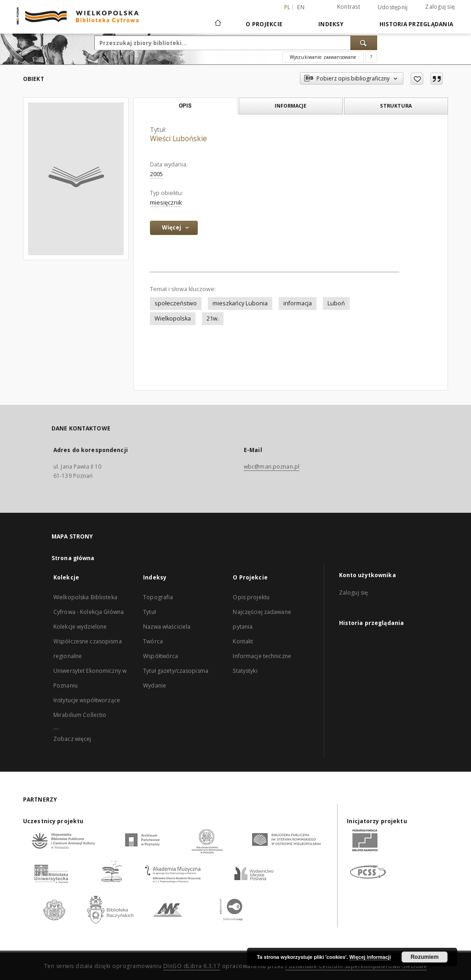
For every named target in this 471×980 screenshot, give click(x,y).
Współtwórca (161, 656)
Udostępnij (393, 7)
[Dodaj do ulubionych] (417, 79)
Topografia (158, 597)
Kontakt (243, 641)
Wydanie (155, 685)
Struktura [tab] (396, 106)
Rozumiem (425, 957)
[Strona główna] (217, 24)
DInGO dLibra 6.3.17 (192, 966)
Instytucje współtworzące (87, 700)
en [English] (301, 7)
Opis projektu (251, 597)
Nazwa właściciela (167, 627)
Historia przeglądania (416, 24)
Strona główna (73, 558)
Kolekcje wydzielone (80, 627)
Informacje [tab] (290, 106)
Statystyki (245, 671)
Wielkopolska (173, 318)
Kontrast (349, 7)
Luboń (336, 303)
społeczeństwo (176, 303)
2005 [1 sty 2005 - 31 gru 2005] (156, 174)
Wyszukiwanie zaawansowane (323, 57)
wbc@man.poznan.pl (272, 467)
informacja (298, 303)
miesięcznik (166, 203)
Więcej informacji (370, 957)
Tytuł (149, 612)
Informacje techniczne (262, 656)
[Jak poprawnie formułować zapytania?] (371, 57)
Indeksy (331, 24)
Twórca (153, 641)
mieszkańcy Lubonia (240, 303)
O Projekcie (264, 24)
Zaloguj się (440, 7)
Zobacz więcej (72, 739)
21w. (213, 318)
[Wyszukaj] (364, 43)
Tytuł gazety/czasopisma (176, 671)
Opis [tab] (185, 106)
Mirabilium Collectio (80, 715)
